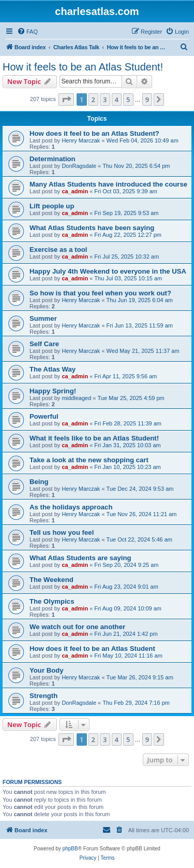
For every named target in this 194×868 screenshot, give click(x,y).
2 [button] (93, 99)
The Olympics (52, 601)
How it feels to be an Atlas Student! (83, 67)
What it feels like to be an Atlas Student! (94, 438)
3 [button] (105, 99)
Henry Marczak (81, 140)
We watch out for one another (77, 627)
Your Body (47, 670)
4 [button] (117, 99)
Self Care (44, 344)
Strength (43, 696)
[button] (66, 99)
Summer (43, 318)
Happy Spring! (53, 391)
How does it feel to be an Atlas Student (92, 649)
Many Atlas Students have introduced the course (108, 184)
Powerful (44, 416)
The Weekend (51, 580)
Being (39, 482)
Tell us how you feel (62, 532)
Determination (53, 159)
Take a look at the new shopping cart (89, 460)
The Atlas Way (53, 369)
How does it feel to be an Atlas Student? (94, 133)
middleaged (76, 398)
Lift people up (52, 206)
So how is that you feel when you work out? (100, 293)
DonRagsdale (79, 166)
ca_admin (75, 191)
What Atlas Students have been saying (92, 228)
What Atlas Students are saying (80, 558)
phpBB (70, 849)
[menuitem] (27, 32)
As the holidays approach (71, 507)
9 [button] (147, 99)
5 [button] (128, 99)
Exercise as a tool (58, 250)
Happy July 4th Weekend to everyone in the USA (108, 271)
